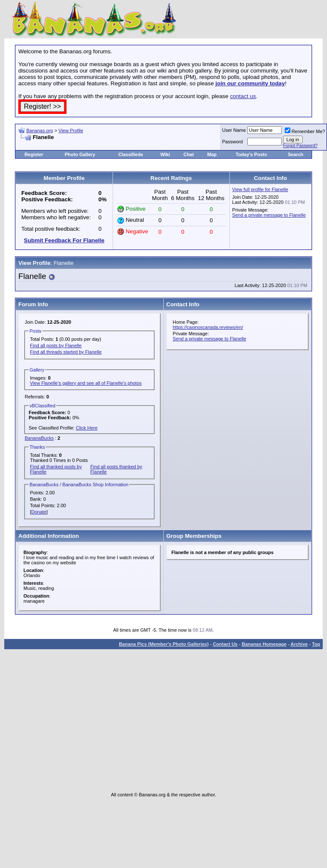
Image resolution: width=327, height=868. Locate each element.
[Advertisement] (118, 144)
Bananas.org (40, 131)
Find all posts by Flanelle (56, 345)
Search (296, 154)
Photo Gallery (80, 154)
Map (212, 154)
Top (316, 644)
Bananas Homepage (264, 644)
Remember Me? (305, 131)
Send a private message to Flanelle (269, 215)
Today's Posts (251, 154)
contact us (243, 96)
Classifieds (130, 154)
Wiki (165, 154)
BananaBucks (39, 438)
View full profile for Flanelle (260, 189)
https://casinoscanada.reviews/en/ (208, 327)
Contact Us (225, 644)
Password (232, 142)
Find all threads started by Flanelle (66, 352)
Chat (188, 154)
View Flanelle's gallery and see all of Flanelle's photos (86, 383)
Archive (299, 644)
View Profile (71, 131)
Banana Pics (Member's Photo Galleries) (164, 644)
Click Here (87, 428)
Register (34, 154)
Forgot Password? (300, 146)
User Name (234, 130)
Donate (39, 512)
